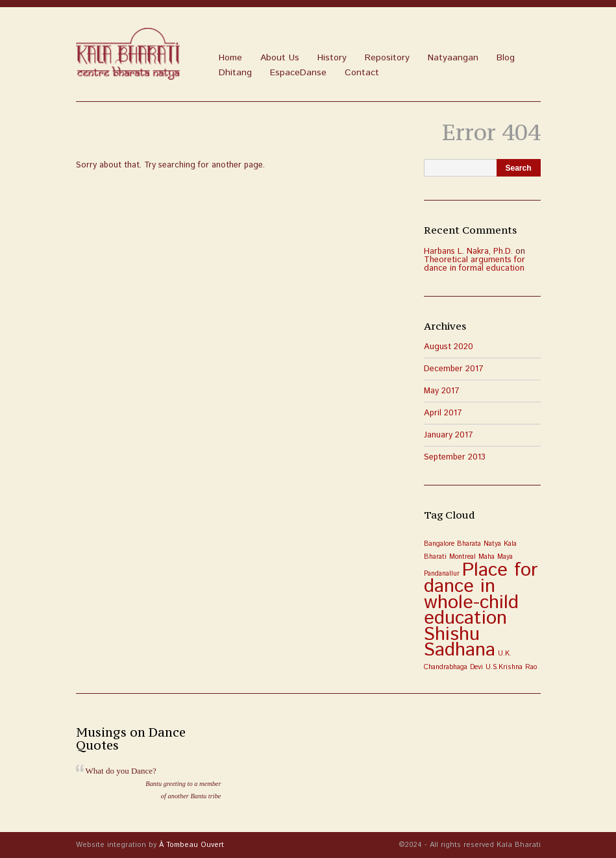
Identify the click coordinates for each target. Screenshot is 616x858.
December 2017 (454, 369)
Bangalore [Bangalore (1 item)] (439, 544)
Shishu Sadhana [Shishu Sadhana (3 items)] (460, 643)
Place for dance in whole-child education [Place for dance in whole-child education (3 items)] (481, 594)
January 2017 (449, 435)
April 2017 (443, 413)
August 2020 (449, 347)
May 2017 (442, 391)
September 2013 (455, 457)
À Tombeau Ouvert (191, 845)
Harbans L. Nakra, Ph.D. (468, 251)
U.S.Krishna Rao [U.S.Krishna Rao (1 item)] (511, 667)
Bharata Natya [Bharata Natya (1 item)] (479, 544)
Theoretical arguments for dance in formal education (474, 264)
